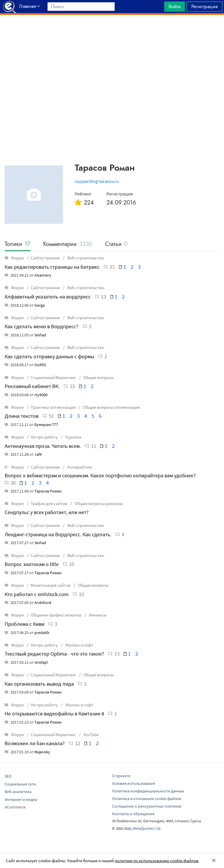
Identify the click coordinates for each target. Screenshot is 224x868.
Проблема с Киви (24, 624)
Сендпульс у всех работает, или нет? (47, 512)
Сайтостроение (45, 258)
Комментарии (68, 244)
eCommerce (15, 807)
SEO (8, 776)
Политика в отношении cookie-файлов (147, 799)
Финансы (97, 615)
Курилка (73, 437)
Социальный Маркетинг (53, 377)
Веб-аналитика (18, 792)
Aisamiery (43, 275)
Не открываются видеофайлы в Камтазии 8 (54, 714)
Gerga (40, 305)
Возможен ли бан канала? (35, 743)
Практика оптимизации (53, 407)
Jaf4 (38, 454)
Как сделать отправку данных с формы (49, 356)
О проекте (121, 776)
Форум (15, 258)
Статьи (116, 244)
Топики (17, 244)
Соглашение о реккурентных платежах (147, 806)
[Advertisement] (112, 29)
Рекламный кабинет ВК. (32, 386)
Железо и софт (79, 645)
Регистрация (204, 6)
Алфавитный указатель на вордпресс (48, 297)
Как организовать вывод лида (39, 684)
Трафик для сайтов (49, 503)
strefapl (41, 662)
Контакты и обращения (133, 814)
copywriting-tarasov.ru (97, 181)
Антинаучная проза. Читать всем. (43, 446)
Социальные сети (20, 784)
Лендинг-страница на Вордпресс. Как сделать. (58, 534)
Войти (175, 6)
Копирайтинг (79, 467)
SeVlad (40, 335)
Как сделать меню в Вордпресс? (42, 326)
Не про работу (44, 437)
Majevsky (42, 752)
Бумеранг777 (46, 425)
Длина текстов (22, 416)
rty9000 (41, 395)
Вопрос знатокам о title (32, 564)
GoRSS (40, 365)
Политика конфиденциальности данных (148, 791)
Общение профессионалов (56, 615)
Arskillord (43, 602)
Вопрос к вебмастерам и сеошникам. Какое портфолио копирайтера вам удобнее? (100, 475)
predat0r (42, 633)
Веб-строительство (85, 258)
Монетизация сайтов (51, 585)
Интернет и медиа (21, 799)
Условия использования (133, 783)
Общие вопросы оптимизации (111, 407)
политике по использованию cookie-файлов (156, 861)
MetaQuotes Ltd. (147, 828)
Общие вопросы (98, 377)
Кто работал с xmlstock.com (37, 594)
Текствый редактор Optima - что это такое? (54, 654)
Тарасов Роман (48, 491)
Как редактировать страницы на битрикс (52, 267)
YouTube (91, 735)
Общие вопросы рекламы (98, 503)
